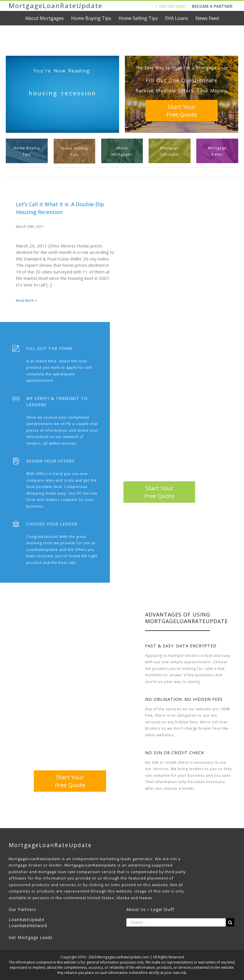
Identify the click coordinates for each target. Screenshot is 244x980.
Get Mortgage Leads (31, 937)
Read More (25, 300)
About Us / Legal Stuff (150, 909)
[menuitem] (48, 18)
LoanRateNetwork (28, 926)
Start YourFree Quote (182, 111)
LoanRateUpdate (27, 920)
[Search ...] (176, 922)
